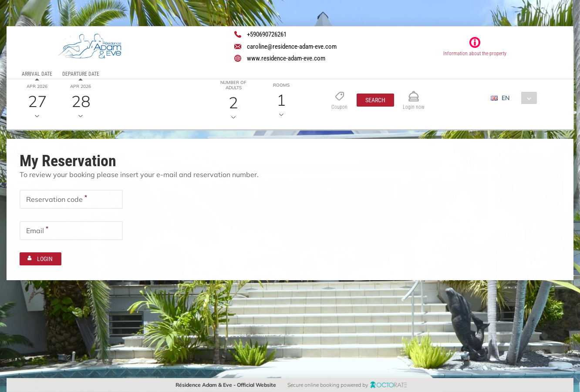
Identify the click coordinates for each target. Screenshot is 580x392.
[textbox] (71, 199)
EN (506, 98)
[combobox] (517, 98)
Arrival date (37, 74)
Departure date (81, 74)
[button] (375, 100)
